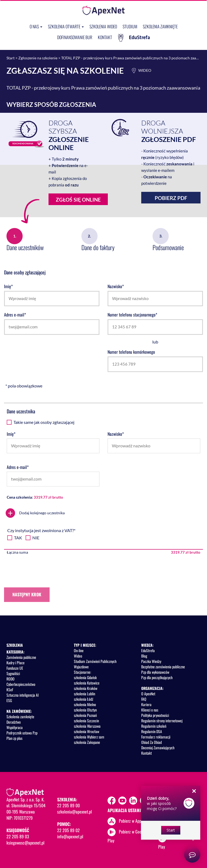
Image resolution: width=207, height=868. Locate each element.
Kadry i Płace (15, 663)
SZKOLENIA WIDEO (103, 26)
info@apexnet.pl (70, 836)
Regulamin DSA (152, 731)
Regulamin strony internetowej (162, 721)
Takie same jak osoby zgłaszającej (44, 422)
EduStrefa (134, 38)
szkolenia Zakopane (87, 742)
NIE (36, 538)
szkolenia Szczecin (86, 721)
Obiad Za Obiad (151, 742)
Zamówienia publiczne (21, 657)
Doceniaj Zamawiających (158, 748)
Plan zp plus (14, 738)
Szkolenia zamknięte (160, 26)
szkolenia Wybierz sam (89, 737)
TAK (18, 538)
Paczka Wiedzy (151, 661)
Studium (130, 26)
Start (11, 58)
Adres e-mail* (15, 315)
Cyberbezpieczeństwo (21, 684)
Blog (144, 656)
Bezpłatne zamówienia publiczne (163, 667)
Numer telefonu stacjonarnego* (132, 315)
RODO (11, 679)
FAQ (144, 699)
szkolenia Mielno (85, 704)
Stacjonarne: (82, 672)
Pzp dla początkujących (157, 677)
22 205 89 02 (68, 830)
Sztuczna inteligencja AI (23, 695)
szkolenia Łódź (84, 699)
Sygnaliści (13, 673)
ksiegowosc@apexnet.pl (25, 843)
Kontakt (105, 37)
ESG (9, 700)
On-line (79, 650)
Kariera (146, 704)
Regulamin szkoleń (154, 726)
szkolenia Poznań (85, 715)
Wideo (78, 656)
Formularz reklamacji (156, 737)
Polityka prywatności (155, 715)
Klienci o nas (150, 710)
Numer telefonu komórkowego (131, 352)
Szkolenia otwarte (66, 26)
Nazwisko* (116, 286)
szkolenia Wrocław (87, 731)
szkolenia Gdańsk (85, 677)
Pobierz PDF (171, 198)
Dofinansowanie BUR (75, 37)
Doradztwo (14, 722)
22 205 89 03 (18, 836)
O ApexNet (148, 694)
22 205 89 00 (68, 805)
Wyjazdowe (81, 667)
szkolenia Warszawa (87, 726)
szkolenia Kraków (86, 688)
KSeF (10, 690)
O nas (36, 26)
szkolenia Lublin (84, 694)
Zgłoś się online (75, 201)
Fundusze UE (15, 668)
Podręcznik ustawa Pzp (22, 733)
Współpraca (15, 727)
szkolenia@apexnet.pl (75, 812)
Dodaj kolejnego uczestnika (35, 513)
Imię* (8, 286)
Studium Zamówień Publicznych (95, 661)
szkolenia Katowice (87, 683)
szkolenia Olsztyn (85, 710)
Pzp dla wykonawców (155, 672)
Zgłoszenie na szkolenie (38, 58)
